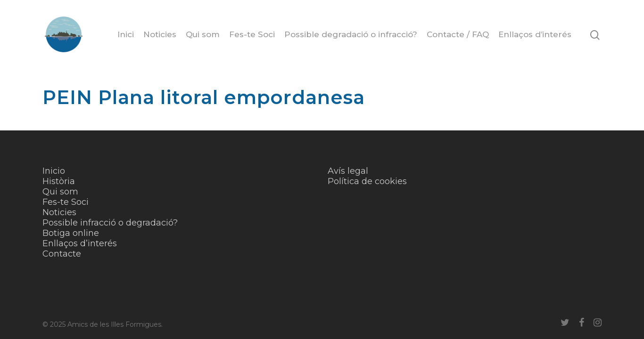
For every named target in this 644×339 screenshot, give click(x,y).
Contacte (62, 254)
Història (59, 181)
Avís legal (348, 171)
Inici (126, 35)
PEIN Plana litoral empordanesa (204, 97)
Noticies (160, 35)
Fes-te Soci (252, 35)
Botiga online (71, 233)
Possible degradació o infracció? (351, 35)
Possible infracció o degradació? (110, 223)
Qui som (203, 35)
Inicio (54, 171)
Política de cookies (367, 181)
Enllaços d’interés (535, 35)
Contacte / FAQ (458, 35)
